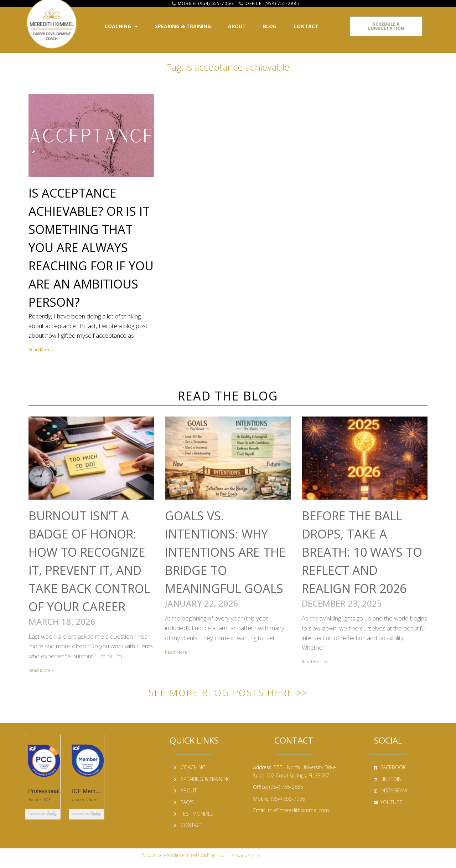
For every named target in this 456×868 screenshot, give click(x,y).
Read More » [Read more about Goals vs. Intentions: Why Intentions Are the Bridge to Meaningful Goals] (178, 652)
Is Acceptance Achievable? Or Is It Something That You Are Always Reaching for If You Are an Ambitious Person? (91, 247)
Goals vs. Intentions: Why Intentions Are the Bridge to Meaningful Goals (225, 552)
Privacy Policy (246, 856)
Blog (270, 26)
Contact (306, 26)
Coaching (121, 26)
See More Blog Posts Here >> (228, 693)
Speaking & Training (183, 26)
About (237, 26)
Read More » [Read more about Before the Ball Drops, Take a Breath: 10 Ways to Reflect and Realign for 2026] (314, 662)
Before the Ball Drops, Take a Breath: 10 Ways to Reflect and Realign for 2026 (362, 552)
